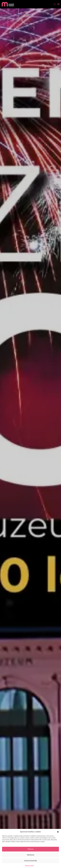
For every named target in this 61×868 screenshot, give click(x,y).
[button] (58, 832)
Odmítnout (30, 855)
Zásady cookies (29, 865)
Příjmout (31, 849)
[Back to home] (8, 4)
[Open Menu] (58, 4)
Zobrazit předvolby (30, 861)
